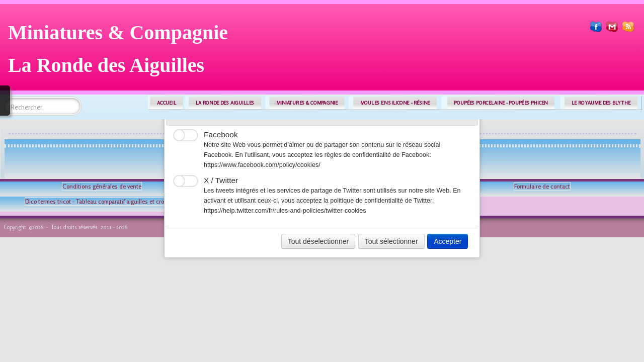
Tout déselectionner (318, 241)
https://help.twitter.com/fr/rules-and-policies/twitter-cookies (285, 211)
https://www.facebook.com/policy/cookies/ (262, 165)
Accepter (448, 241)
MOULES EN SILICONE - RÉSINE (395, 103)
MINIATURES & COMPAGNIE (307, 103)
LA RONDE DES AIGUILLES (225, 103)
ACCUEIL (167, 103)
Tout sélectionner (391, 241)
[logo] (122, 53)
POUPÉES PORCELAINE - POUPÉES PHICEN (501, 103)
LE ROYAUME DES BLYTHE (601, 103)
